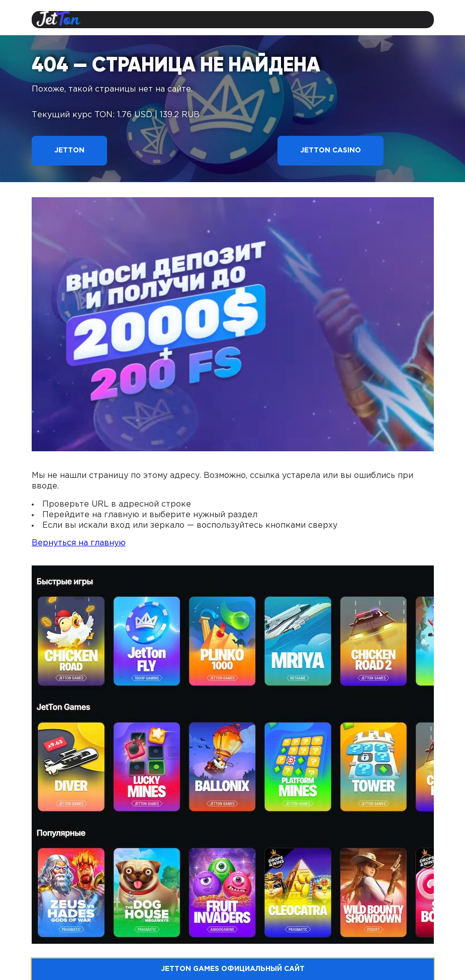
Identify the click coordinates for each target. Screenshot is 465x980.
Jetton (69, 150)
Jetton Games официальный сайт (233, 969)
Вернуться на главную (79, 543)
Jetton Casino (331, 150)
